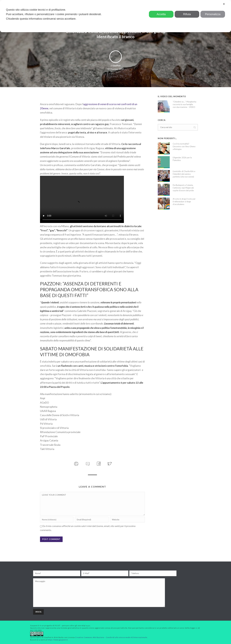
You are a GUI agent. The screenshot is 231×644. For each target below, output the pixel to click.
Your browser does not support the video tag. (82, 199)
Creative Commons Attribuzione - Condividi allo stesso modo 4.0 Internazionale (111, 637)
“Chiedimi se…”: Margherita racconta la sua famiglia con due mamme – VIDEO (184, 104)
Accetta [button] (161, 14)
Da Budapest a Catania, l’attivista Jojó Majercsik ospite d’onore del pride (183, 188)
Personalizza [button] (213, 14)
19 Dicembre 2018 (115, 69)
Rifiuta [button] (187, 14)
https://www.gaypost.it (58, 640)
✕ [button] (224, 4)
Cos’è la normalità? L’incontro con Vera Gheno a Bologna (184, 146)
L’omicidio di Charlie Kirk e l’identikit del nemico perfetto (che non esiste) (184, 174)
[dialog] (115, 16)
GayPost (117, 66)
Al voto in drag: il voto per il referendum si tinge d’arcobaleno (184, 202)
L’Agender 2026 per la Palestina (182, 159)
